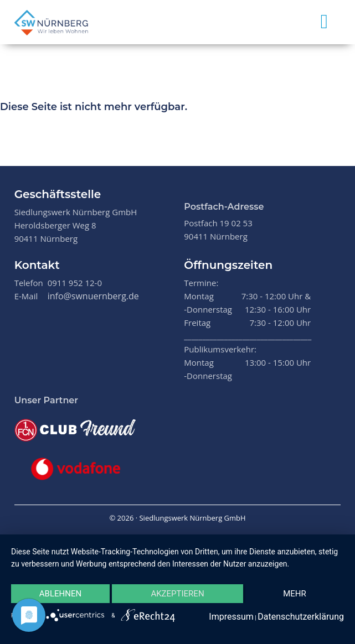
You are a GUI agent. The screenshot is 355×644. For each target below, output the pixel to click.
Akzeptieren (177, 594)
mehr (295, 594)
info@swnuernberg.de (93, 296)
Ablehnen (60, 594)
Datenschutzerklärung (301, 617)
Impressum (231, 617)
